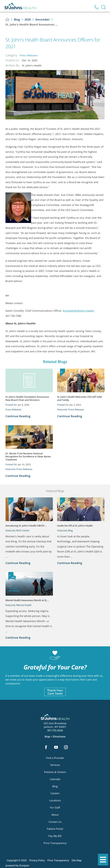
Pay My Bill (55, 836)
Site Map (77, 860)
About (55, 815)
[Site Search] (103, 7)
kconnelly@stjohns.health (78, 311)
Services (55, 765)
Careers (55, 793)
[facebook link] (46, 748)
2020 (28, 19)
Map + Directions (55, 736)
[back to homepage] (7, 19)
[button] (103, 860)
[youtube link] (56, 748)
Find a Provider (55, 758)
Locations (55, 800)
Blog (17, 19)
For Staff (55, 808)
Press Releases (29, 55)
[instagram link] (66, 748)
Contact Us (55, 822)
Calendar (55, 779)
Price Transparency (55, 843)
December (43, 19)
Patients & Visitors (55, 772)
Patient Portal (55, 829)
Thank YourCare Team (55, 692)
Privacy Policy (37, 860)
